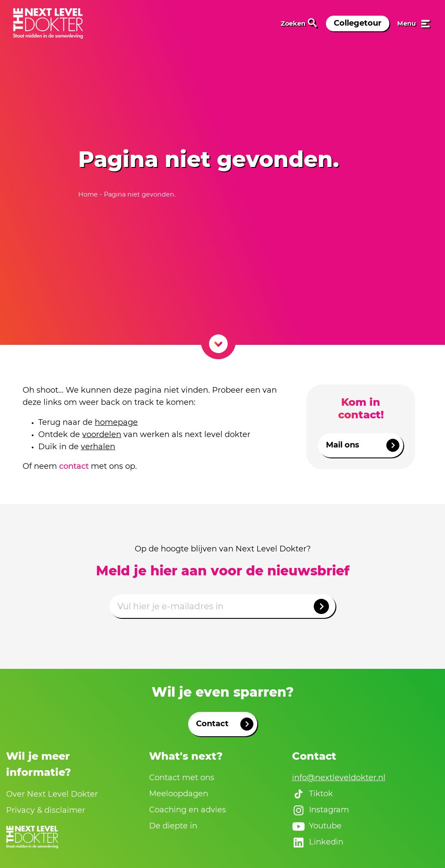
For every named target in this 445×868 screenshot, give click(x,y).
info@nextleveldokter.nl (339, 778)
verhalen (98, 447)
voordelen (102, 434)
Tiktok (312, 794)
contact (74, 466)
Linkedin (318, 842)
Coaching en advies (188, 810)
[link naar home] (48, 23)
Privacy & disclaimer (46, 810)
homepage (116, 422)
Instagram (320, 810)
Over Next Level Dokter (52, 794)
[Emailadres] (222, 606)
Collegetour (358, 23)
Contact (225, 724)
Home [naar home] (89, 194)
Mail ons (363, 445)
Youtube (317, 826)
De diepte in (173, 826)
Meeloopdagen (179, 794)
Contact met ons (182, 778)
